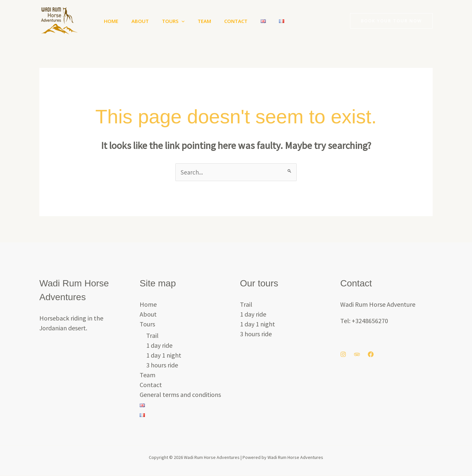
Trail (152, 336)
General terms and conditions (180, 395)
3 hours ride (162, 366)
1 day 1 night (164, 356)
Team (193, 21)
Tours (165, 21)
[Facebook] (371, 355)
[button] (173, 21)
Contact (221, 21)
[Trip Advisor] (357, 355)
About (135, 21)
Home (109, 21)
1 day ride (159, 346)
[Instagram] (343, 355)
